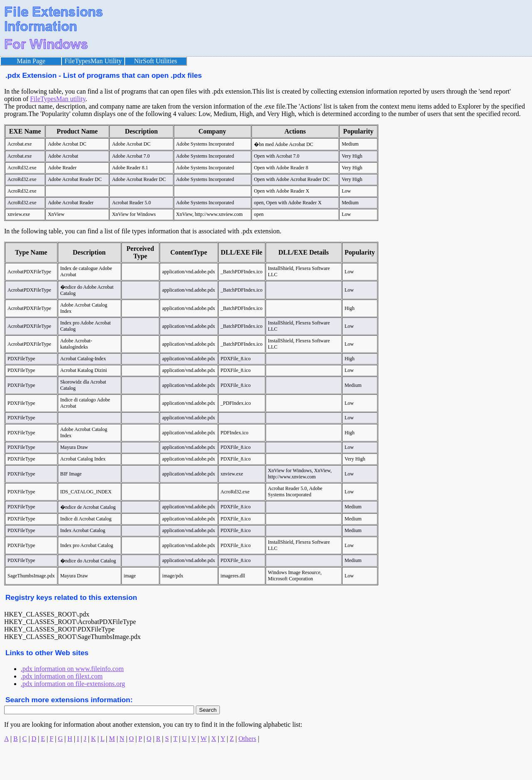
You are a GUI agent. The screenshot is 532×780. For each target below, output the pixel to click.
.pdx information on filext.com (62, 676)
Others (248, 739)
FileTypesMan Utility (93, 61)
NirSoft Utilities (156, 61)
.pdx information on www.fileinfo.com (72, 669)
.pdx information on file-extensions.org (73, 684)
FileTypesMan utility (58, 99)
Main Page (31, 61)
